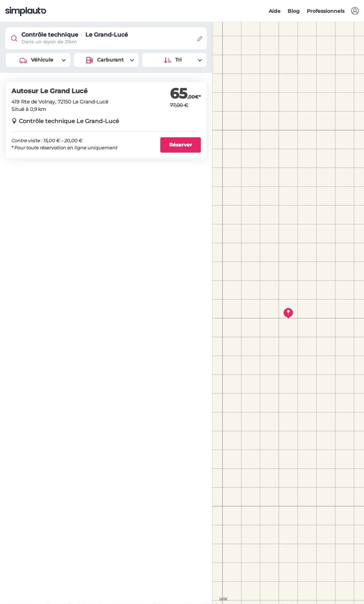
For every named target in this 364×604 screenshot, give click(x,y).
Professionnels (326, 11)
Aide (275, 11)
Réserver (181, 145)
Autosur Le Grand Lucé (49, 91)
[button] (355, 11)
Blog (294, 11)
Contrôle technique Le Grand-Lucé (69, 121)
